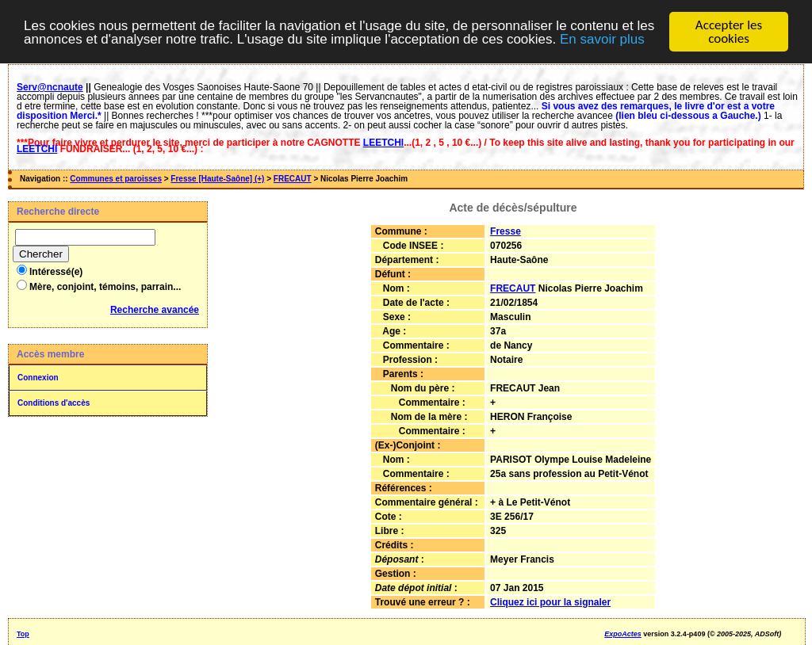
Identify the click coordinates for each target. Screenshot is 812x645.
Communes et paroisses (116, 179)
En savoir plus (602, 39)
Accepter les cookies (729, 32)
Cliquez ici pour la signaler (550, 602)
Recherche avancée (155, 310)
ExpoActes (623, 634)
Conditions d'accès (54, 403)
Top (23, 634)
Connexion (38, 378)
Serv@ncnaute (50, 87)
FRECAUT (293, 179)
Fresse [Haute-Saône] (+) (217, 179)
